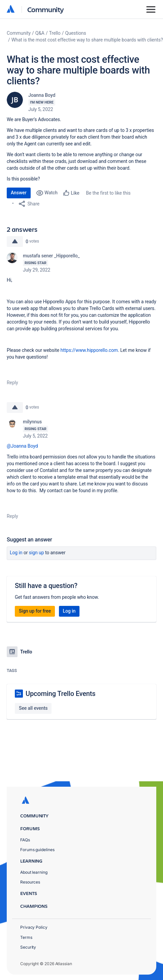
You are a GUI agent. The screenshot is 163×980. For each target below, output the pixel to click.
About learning (34, 872)
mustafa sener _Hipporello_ (51, 256)
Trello (55, 33)
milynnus (32, 422)
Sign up (37, 553)
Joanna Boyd (42, 95)
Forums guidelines (37, 850)
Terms (26, 937)
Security (28, 947)
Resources (30, 882)
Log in (16, 553)
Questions (75, 33)
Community (46, 9)
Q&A (40, 33)
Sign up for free (35, 611)
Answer (19, 193)
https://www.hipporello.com (89, 350)
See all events (33, 708)
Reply (12, 383)
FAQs (25, 840)
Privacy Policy (34, 927)
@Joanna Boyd (22, 446)
